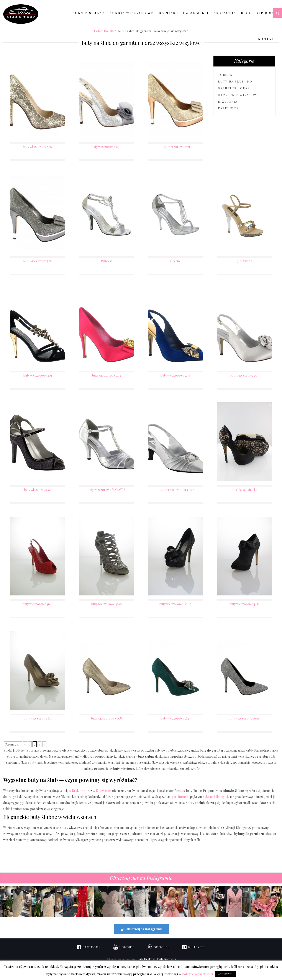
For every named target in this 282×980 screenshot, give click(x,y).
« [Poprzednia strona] (25, 744)
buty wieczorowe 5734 (38, 147)
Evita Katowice (167, 959)
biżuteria (228, 101)
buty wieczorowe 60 (38, 718)
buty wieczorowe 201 (38, 375)
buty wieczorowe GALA (175, 604)
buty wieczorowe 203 (107, 375)
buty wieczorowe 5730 (107, 147)
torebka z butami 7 (244, 490)
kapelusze (228, 108)
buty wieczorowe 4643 (38, 604)
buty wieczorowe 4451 (244, 604)
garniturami (180, 797)
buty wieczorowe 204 (244, 375)
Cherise (175, 261)
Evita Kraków (146, 959)
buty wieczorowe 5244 (175, 375)
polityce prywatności (198, 974)
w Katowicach (102, 791)
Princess (107, 261)
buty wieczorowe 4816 (107, 604)
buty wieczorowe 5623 (175, 718)
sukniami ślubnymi (215, 797)
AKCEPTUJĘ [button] (226, 974)
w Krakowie (77, 791)
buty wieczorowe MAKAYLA (107, 490)
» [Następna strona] (44, 744)
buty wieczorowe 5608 (107, 718)
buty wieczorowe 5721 (175, 147)
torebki (226, 75)
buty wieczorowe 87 (38, 490)
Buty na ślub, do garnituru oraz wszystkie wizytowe (239, 88)
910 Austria (244, 261)
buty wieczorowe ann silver (175, 490)
